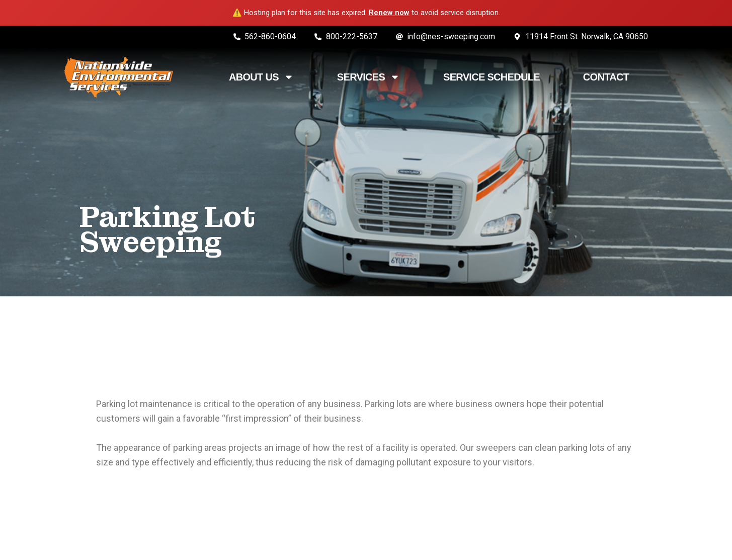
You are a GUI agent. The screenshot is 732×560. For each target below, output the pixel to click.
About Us (261, 77)
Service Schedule (492, 77)
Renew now (389, 13)
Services (369, 77)
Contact (606, 77)
